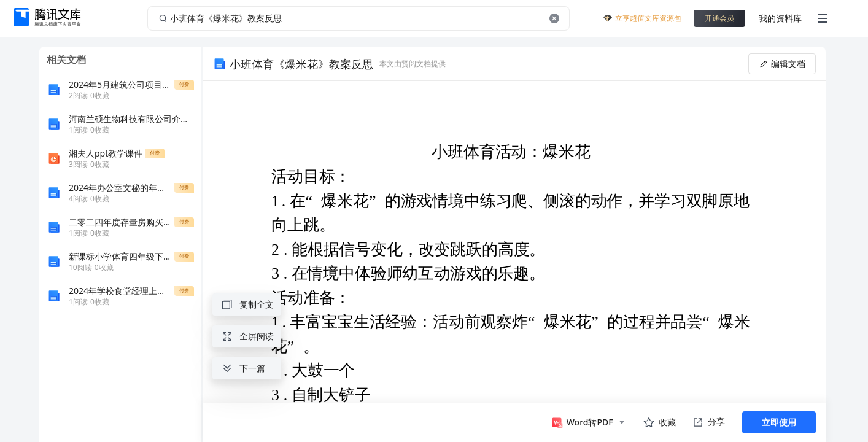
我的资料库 (780, 18)
